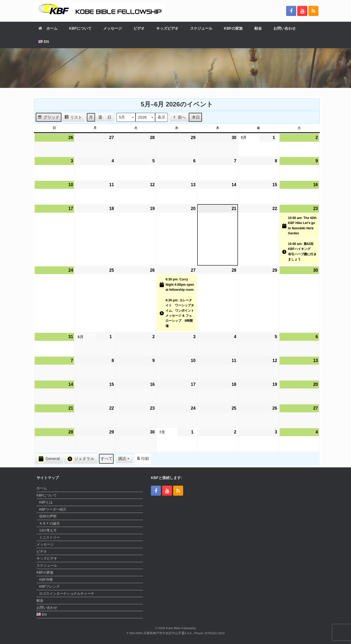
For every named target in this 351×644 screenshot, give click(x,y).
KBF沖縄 (46, 580)
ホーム (48, 28)
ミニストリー (49, 537)
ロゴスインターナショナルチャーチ (67, 594)
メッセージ (112, 28)
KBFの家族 (233, 28)
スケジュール (201, 28)
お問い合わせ (285, 28)
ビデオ (139, 28)
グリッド (48, 118)
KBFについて (80, 28)
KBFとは (46, 502)
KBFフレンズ (49, 586)
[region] (175, 68)
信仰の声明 (48, 516)
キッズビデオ (167, 28)
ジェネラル (80, 459)
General (49, 459)
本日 (196, 117)
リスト (73, 118)
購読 (124, 459)
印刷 (143, 460)
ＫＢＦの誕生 (49, 523)
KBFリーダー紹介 (53, 509)
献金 (258, 28)
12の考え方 (48, 530)
